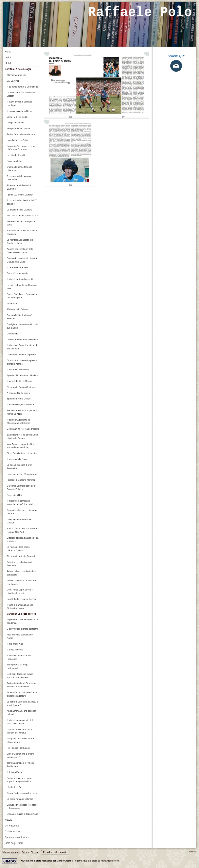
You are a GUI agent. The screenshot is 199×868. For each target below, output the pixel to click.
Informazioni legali (11, 852)
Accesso (193, 852)
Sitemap (35, 852)
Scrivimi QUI (176, 56)
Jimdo (10, 861)
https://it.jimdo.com (110, 861)
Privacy (25, 852)
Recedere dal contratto (55, 852)
